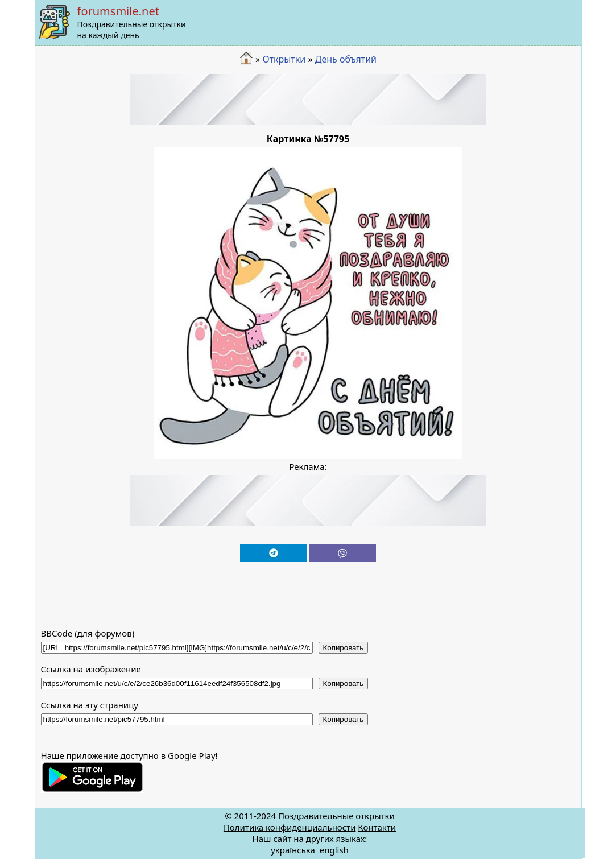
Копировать (344, 648)
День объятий (346, 59)
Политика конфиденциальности (290, 827)
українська (293, 850)
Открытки (284, 59)
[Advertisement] (308, 100)
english (334, 850)
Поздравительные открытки (336, 816)
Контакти (377, 827)
